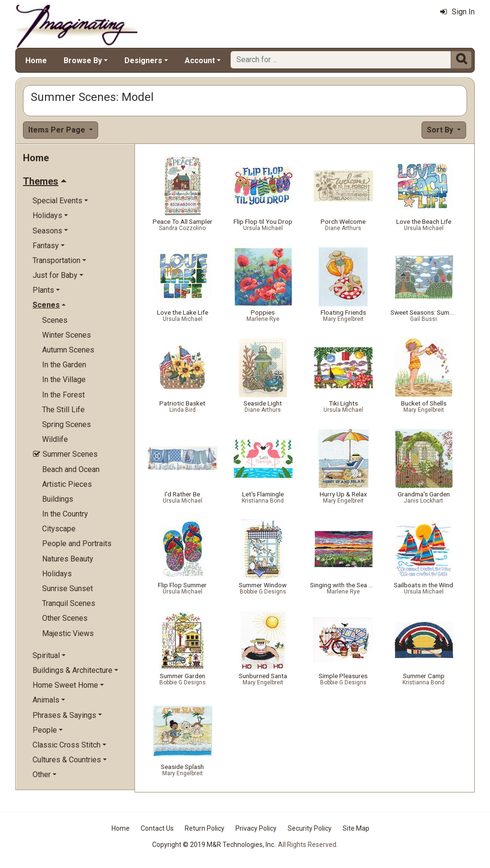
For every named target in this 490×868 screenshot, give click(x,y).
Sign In (457, 12)
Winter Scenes (67, 335)
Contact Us (157, 828)
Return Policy (205, 828)
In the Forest (63, 395)
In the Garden (64, 365)
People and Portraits (77, 544)
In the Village (64, 379)
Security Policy (310, 828)
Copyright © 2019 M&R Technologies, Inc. (214, 845)
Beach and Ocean (71, 469)
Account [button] (200, 60)
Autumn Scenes (68, 350)
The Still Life (63, 410)
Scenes (55, 320)
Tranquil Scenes (69, 603)
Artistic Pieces (67, 484)
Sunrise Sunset (67, 588)
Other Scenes (65, 618)
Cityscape (59, 529)
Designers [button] (143, 60)
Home (36, 60)
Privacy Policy (256, 828)
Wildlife (55, 439)
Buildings (58, 499)
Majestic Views (68, 633)
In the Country (65, 514)
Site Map (356, 828)
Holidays (57, 574)
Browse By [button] (83, 60)
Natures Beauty (68, 559)
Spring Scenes (67, 424)
